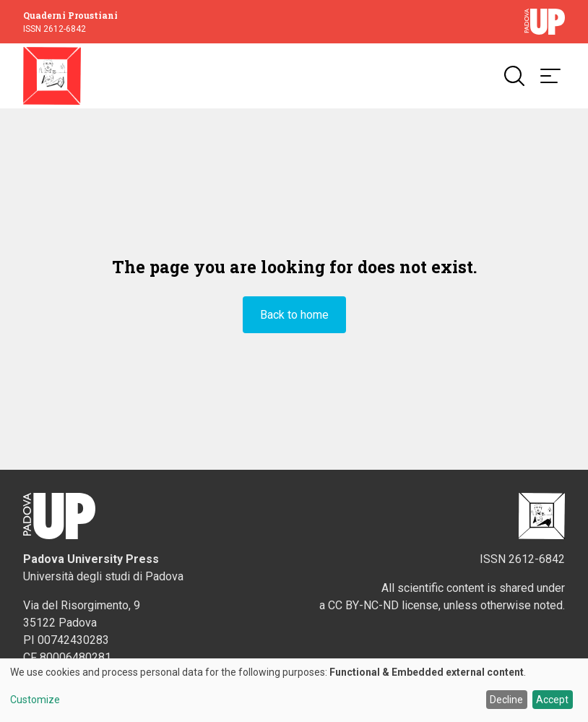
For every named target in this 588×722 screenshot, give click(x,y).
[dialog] (294, 690)
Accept (552, 700)
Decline (506, 700)
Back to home (294, 315)
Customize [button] (35, 700)
